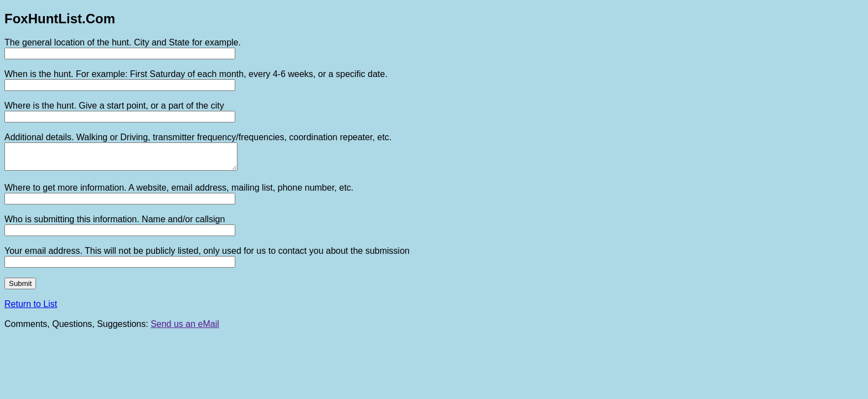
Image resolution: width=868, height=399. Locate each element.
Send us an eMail (185, 329)
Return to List (31, 309)
